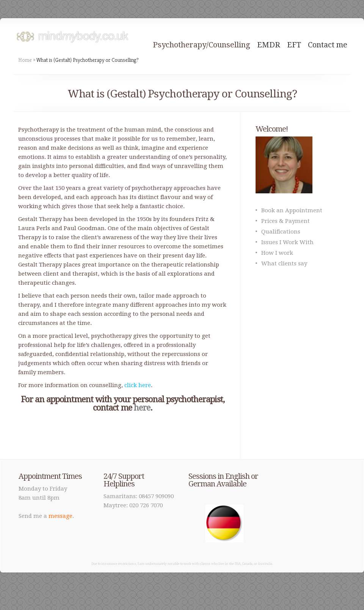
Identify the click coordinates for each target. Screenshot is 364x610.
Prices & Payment (286, 221)
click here (138, 385)
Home (25, 60)
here (142, 408)
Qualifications (281, 232)
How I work (277, 253)
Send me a (45, 516)
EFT (294, 45)
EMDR (269, 45)
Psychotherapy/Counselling (202, 45)
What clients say (284, 263)
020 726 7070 (146, 505)
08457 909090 (156, 496)
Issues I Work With (287, 242)
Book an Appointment (292, 210)
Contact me (328, 45)
